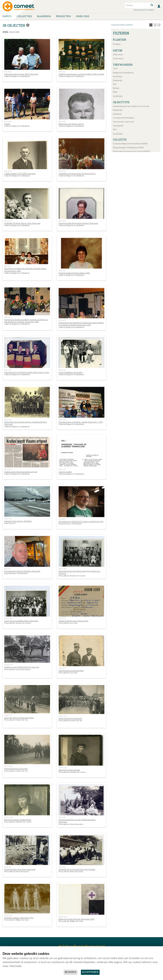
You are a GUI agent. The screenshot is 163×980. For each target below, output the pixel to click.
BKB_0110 (62, 171)
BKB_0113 (62, 221)
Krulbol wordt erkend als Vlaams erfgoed (21, 472)
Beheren (71, 972)
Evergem (117, 44)
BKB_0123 (62, 370)
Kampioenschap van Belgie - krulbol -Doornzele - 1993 (81, 422)
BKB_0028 (8, 122)
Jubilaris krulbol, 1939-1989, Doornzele (20, 174)
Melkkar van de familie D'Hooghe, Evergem (22, 667)
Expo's (7, 16)
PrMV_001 (62, 817)
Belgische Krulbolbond (123, 73)
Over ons (83, 16)
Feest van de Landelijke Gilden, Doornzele (21, 621)
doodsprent (118, 126)
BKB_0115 (8, 266)
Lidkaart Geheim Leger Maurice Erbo (73, 621)
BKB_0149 (62, 469)
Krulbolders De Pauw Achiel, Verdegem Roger (77, 174)
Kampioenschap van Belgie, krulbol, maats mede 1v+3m (27, 372)
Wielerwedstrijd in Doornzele (70, 718)
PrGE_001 (62, 668)
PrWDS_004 (8, 915)
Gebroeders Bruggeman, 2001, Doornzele (21, 74)
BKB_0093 (8, 171)
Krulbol (7, 124)
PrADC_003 (8, 619)
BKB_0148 (8, 469)
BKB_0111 (8, 221)
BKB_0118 (8, 317)
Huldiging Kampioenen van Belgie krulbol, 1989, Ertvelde (81, 74)
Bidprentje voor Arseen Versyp (71, 124)
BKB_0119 (62, 320)
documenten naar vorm (123, 122)
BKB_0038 (62, 122)
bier (115, 84)
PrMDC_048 (8, 817)
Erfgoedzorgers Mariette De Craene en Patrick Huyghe (81, 521)
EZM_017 (7, 569)
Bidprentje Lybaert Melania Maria (18, 820)
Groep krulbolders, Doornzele (71, 372)
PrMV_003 (62, 867)
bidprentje (118, 80)
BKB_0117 (62, 271)
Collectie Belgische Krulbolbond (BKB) (130, 144)
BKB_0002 (8, 72)
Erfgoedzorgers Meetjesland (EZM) (128, 148)
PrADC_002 (62, 569)
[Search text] (137, 5)
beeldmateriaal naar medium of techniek (131, 106)
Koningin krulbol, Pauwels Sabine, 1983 (74, 273)
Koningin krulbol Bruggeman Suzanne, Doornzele (78, 223)
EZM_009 (62, 519)
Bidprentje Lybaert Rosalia (69, 770)
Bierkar (116, 88)
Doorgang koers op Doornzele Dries (19, 718)
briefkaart (117, 114)
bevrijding (117, 76)
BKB (115, 92)
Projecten (63, 16)
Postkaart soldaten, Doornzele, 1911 (19, 918)
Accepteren (90, 972)
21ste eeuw (118, 58)
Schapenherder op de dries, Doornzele (20, 869)
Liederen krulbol (65, 472)
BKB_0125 (8, 420)
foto (115, 129)
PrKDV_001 (8, 715)
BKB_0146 (62, 420)
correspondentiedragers (124, 118)
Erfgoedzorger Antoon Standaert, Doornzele (22, 571)
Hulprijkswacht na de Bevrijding (71, 671)
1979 (115, 69)
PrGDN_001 (8, 665)
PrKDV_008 (8, 766)
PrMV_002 (8, 867)
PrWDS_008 (63, 917)
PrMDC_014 (63, 768)
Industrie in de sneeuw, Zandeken (18, 521)
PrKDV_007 (63, 716)
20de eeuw (118, 55)
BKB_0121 (8, 370)
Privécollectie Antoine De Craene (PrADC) (132, 151)
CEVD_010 (8, 519)
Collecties (24, 16)
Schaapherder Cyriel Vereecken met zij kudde (77, 869)
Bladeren (44, 16)
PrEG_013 (62, 619)
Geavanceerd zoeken (144, 10)
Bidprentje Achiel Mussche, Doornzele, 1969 (77, 919)
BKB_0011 (62, 72)
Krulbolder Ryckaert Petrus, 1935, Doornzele (22, 223)
